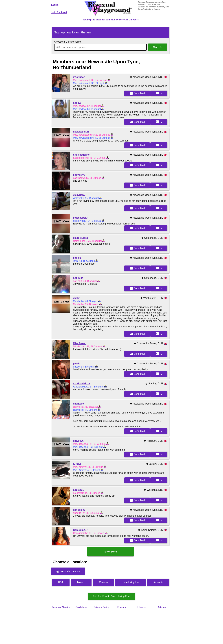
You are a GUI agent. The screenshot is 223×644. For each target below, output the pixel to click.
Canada (103, 582)
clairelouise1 (81, 238)
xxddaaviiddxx (82, 384)
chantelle (78, 404)
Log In (55, 5)
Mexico (81, 582)
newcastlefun (81, 132)
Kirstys (77, 464)
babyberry (79, 175)
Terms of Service (61, 607)
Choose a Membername (68, 42)
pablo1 (77, 258)
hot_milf (78, 278)
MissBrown (80, 343)
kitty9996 (78, 441)
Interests (142, 607)
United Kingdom (131, 582)
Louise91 (78, 490)
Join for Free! (59, 12)
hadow (77, 103)
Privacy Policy (101, 607)
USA (61, 582)
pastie (77, 364)
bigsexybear (80, 218)
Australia (158, 582)
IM (159, 93)
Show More (111, 552)
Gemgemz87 (80, 530)
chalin (77, 298)
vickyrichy (79, 195)
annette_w (79, 510)
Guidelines (81, 607)
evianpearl (79, 77)
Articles (162, 607)
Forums (122, 607)
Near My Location (68, 571)
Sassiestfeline (81, 155)
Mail (137, 93)
